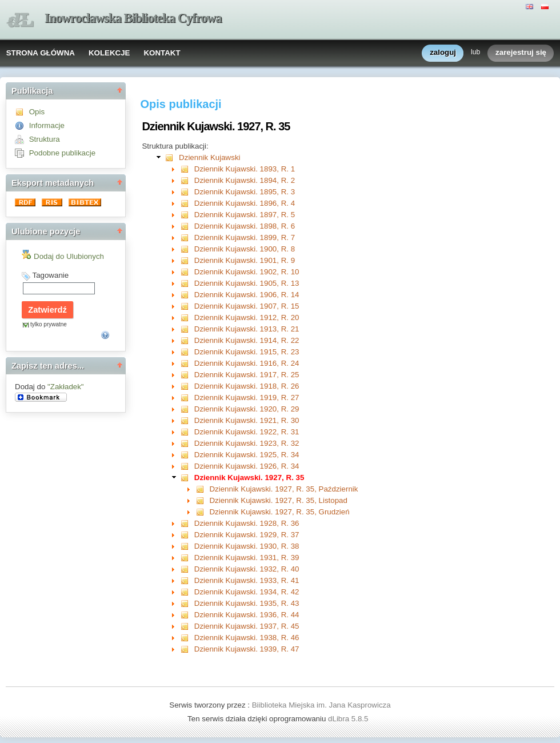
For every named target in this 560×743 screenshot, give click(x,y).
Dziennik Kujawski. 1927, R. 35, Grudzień (279, 512)
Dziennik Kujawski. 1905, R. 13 (247, 283)
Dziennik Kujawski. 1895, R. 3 (245, 192)
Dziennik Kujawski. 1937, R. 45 (247, 626)
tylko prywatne (49, 324)
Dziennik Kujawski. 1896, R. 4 (245, 203)
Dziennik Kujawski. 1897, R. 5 (245, 215)
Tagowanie (50, 275)
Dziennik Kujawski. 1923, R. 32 (247, 443)
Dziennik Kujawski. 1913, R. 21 (247, 329)
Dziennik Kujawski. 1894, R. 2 (245, 180)
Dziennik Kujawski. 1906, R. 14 (247, 295)
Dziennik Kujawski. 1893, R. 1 (245, 169)
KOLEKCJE (109, 53)
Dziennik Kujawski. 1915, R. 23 (247, 352)
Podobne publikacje (62, 153)
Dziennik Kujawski (209, 157)
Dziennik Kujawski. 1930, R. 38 (247, 546)
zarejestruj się (521, 53)
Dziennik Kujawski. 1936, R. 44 (247, 615)
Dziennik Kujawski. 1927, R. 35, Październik (283, 489)
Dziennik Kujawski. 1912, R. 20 (247, 317)
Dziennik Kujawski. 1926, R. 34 (247, 466)
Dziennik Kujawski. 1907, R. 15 (247, 306)
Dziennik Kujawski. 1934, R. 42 (247, 592)
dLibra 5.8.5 (349, 719)
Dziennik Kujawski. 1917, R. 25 (247, 375)
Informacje (47, 125)
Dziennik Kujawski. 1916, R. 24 (247, 363)
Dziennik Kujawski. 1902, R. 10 (247, 272)
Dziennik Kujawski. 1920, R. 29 (247, 409)
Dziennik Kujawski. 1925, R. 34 (247, 455)
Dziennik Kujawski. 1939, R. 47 (247, 649)
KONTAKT (162, 53)
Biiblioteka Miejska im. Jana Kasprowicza (321, 705)
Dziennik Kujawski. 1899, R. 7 (245, 237)
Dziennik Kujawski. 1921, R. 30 (247, 420)
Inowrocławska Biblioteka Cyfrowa (133, 18)
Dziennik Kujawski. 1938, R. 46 (247, 638)
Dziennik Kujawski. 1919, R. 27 (247, 398)
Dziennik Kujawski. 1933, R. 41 (247, 580)
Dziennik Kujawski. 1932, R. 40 (247, 569)
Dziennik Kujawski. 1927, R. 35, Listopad (278, 500)
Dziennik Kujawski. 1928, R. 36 (247, 523)
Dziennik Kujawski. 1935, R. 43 (247, 603)
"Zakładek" (66, 387)
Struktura (45, 139)
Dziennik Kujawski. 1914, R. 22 (247, 340)
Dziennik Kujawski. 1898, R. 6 (245, 226)
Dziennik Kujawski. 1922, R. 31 (247, 432)
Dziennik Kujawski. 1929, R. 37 (247, 535)
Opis (37, 112)
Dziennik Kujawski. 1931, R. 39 (247, 558)
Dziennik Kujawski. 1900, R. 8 (245, 249)
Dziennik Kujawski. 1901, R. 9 (245, 260)
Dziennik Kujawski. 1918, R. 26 (247, 386)
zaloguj (443, 53)
